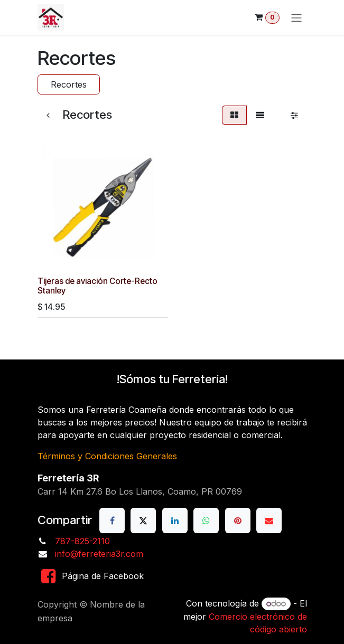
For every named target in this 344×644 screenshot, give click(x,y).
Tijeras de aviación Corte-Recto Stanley (97, 286)
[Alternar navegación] (296, 17)
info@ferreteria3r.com (99, 554)
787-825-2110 (82, 541)
